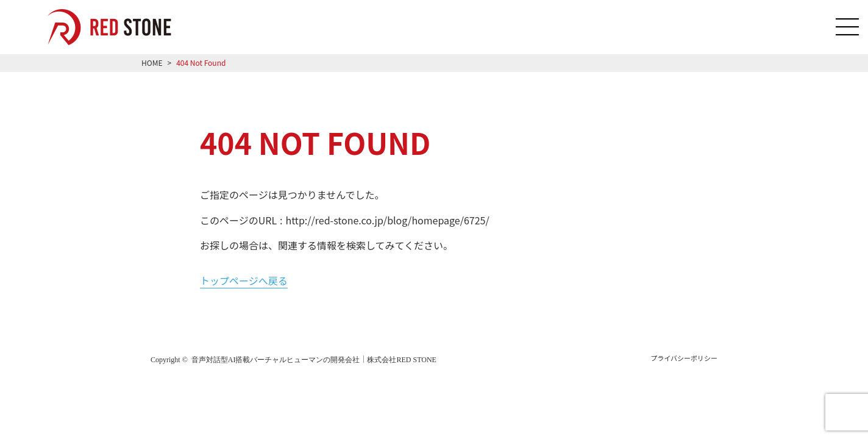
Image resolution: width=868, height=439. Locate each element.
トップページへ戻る (244, 280)
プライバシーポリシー (684, 358)
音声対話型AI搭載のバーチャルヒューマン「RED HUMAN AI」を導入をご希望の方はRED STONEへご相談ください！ (118, 27)
